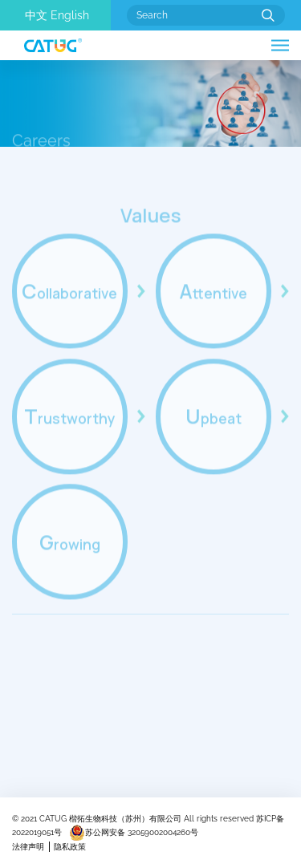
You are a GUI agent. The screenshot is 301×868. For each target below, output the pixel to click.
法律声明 (28, 847)
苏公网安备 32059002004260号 (134, 832)
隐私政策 (70, 847)
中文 (36, 15)
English (70, 15)
